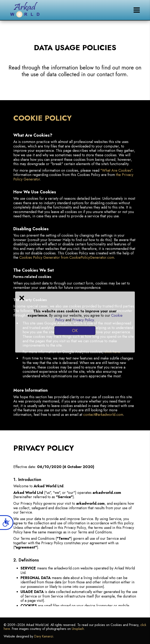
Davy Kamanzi (44, 636)
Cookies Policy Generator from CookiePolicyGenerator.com (67, 257)
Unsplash (78, 629)
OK (75, 331)
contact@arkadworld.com (103, 415)
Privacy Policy (83, 320)
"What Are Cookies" (116, 170)
